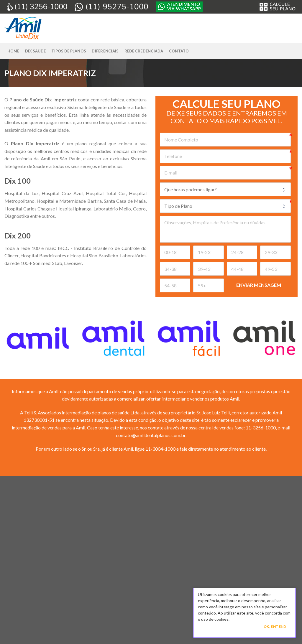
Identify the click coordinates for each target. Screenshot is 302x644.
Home (13, 51)
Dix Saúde (35, 51)
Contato (179, 51)
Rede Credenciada (144, 51)
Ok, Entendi (276, 626)
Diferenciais (105, 51)
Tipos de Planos (69, 51)
